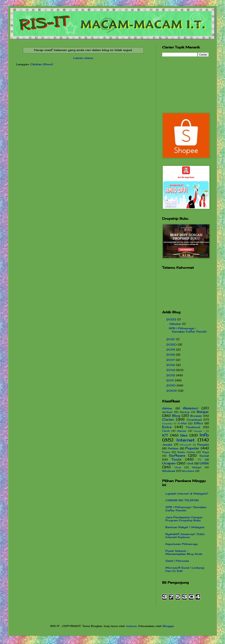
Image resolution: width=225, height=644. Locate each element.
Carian (168, 420)
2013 (171, 370)
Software (177, 456)
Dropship (167, 424)
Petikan (173, 448)
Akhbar (167, 408)
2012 (171, 375)
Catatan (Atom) (42, 64)
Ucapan (169, 463)
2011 (171, 380)
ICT (165, 435)
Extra (167, 427)
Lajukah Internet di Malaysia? (187, 494)
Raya (206, 452)
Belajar (203, 412)
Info (204, 435)
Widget (197, 467)
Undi (190, 463)
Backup (185, 412)
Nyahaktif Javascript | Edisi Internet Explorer (185, 536)
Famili (166, 431)
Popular (192, 448)
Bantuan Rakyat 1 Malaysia (185, 527)
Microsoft (186, 445)
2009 (172, 391)
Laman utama (83, 58)
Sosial (204, 456)
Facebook (193, 427)
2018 (171, 355)
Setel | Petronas (177, 561)
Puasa (166, 452)
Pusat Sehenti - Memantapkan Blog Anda (184, 552)
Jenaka (167, 445)
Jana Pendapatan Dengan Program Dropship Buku (184, 519)
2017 (171, 360)
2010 (171, 385)
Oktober (176, 324)
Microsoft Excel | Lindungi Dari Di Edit (185, 569)
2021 (171, 339)
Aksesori (190, 408)
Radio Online (186, 452)
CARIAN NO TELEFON (182, 500)
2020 (172, 344)
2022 (172, 319)
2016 (171, 365)
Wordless (188, 471)
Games (182, 431)
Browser (196, 416)
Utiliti (204, 463)
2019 (171, 350)
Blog (176, 416)
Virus (178, 467)
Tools (176, 459)
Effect (198, 423)
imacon (131, 626)
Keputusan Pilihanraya (182, 544)
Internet (186, 440)
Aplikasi (167, 412)
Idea (184, 435)
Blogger (168, 626)
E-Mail (182, 423)
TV (199, 460)
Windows (169, 471)
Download (194, 420)
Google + (199, 431)
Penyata (203, 445)
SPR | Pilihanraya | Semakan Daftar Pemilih (188, 330)
